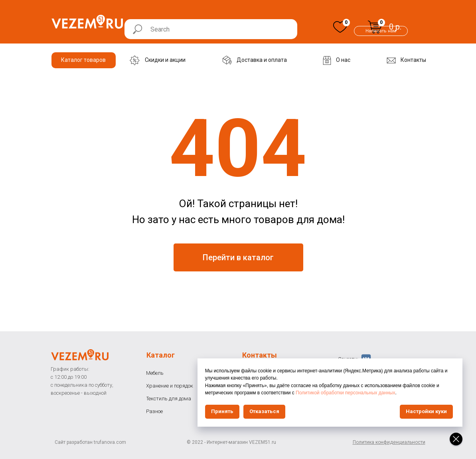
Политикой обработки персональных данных (390, 393)
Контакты (260, 355)
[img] (340, 27)
